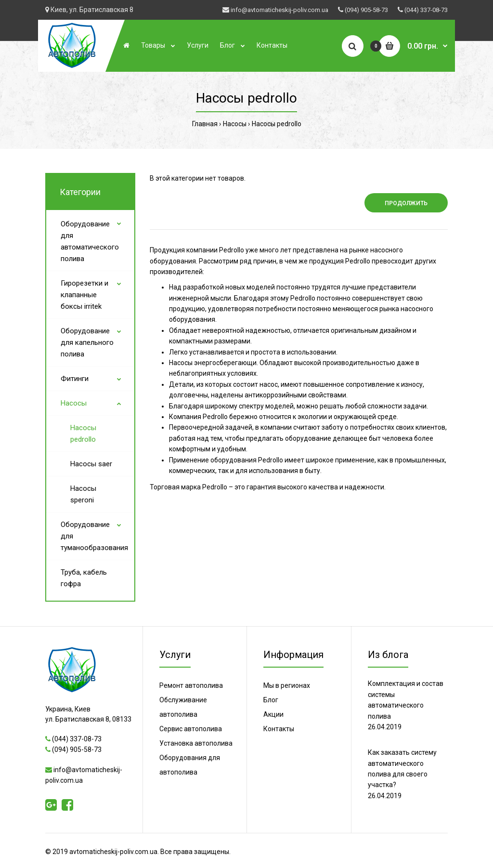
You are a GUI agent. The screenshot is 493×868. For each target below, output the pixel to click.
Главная (205, 124)
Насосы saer (91, 464)
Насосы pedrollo (277, 124)
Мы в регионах (287, 685)
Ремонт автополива (191, 685)
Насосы (235, 124)
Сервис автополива (191, 729)
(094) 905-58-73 (366, 10)
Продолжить (406, 203)
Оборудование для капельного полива (87, 342)
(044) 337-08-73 (426, 10)
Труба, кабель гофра (84, 578)
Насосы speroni (83, 494)
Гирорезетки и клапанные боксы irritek (84, 295)
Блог (271, 700)
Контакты (279, 729)
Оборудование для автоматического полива (90, 241)
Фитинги (75, 379)
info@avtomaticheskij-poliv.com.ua (279, 10)
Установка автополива (196, 743)
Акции (273, 714)
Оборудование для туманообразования (94, 536)
